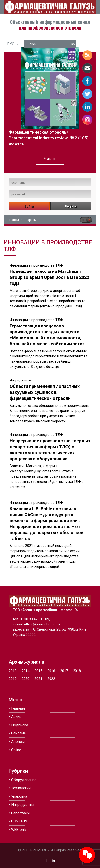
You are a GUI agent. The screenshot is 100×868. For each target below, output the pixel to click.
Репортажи (20, 813)
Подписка (20, 725)
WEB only (19, 830)
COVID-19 (19, 821)
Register (71, 206)
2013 (13, 671)
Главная (18, 708)
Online (16, 750)
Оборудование (24, 780)
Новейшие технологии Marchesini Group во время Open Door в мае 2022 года (49, 277)
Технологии (21, 788)
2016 (51, 671)
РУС (11, 44)
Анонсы (18, 742)
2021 (38, 679)
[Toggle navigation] (89, 44)
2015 (38, 671)
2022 (51, 679)
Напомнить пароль (23, 220)
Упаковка (19, 796)
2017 (64, 671)
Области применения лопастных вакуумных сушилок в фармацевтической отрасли (45, 392)
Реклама (18, 733)
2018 (77, 671)
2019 (13, 679)
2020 (25, 679)
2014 (25, 671)
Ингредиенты (21, 380)
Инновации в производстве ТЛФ (36, 265)
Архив (16, 717)
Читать (50, 159)
